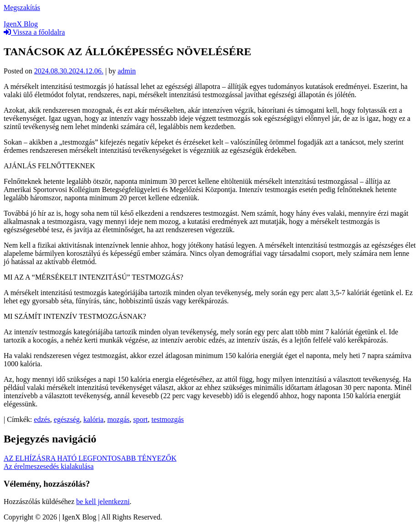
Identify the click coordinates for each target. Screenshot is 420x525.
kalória (93, 419)
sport (140, 419)
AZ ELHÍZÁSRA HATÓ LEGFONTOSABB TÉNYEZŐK (90, 458)
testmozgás (168, 419)
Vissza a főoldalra (34, 32)
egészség (67, 419)
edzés (42, 419)
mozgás (118, 419)
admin (127, 71)
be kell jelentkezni (103, 502)
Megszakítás (22, 8)
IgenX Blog (21, 24)
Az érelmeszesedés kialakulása (49, 466)
